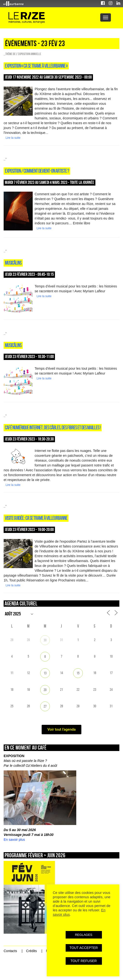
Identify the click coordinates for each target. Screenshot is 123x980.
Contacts (10, 951)
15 (78, 673)
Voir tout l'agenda (62, 729)
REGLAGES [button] (84, 935)
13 (45, 673)
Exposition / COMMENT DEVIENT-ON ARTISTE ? (37, 171)
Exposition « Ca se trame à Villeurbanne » (36, 66)
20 (45, 690)
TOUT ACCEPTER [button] (84, 948)
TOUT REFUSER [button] (84, 961)
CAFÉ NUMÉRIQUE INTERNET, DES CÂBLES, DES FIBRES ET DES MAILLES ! (53, 427)
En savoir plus (14, 840)
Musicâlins (13, 263)
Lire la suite (13, 138)
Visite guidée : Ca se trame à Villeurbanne (36, 518)
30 (45, 640)
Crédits (31, 951)
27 (45, 706)
